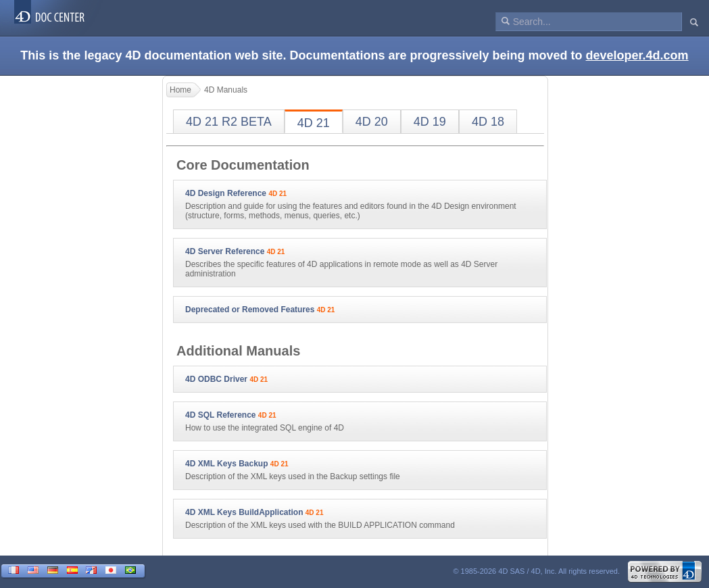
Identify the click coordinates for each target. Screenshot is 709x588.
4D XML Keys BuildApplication (244, 512)
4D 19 (430, 122)
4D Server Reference (225, 251)
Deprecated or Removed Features (250, 310)
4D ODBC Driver (216, 379)
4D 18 (488, 122)
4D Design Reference (226, 193)
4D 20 (372, 122)
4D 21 (314, 123)
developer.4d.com (637, 55)
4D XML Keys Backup (227, 464)
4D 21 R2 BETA (229, 122)
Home (180, 90)
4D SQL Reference (221, 415)
